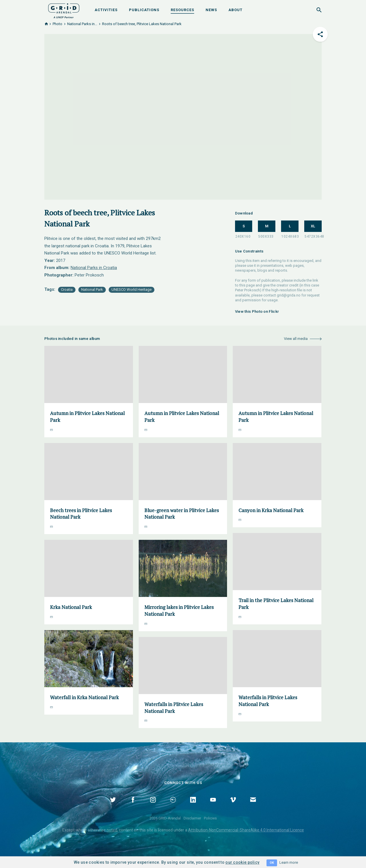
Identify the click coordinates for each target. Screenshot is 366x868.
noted (112, 830)
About (235, 10)
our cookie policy (242, 862)
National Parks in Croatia (94, 268)
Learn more (289, 862)
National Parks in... (82, 24)
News (211, 10)
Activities (106, 10)
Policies (210, 818)
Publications (144, 10)
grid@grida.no (289, 295)
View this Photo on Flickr (257, 311)
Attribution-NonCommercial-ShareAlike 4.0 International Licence (246, 830)
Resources (182, 10)
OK (272, 863)
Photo (57, 24)
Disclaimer (192, 818)
